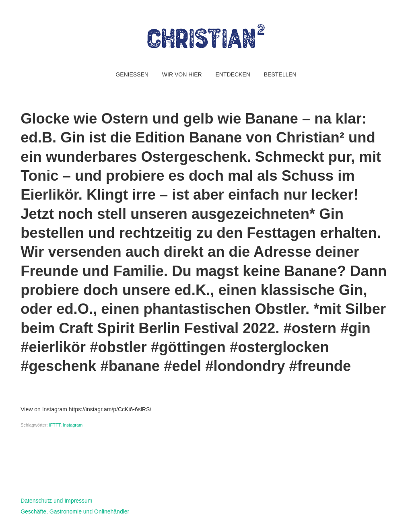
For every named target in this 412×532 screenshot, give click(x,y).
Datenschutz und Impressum (56, 501)
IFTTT (55, 425)
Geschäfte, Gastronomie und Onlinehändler (75, 511)
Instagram (73, 425)
